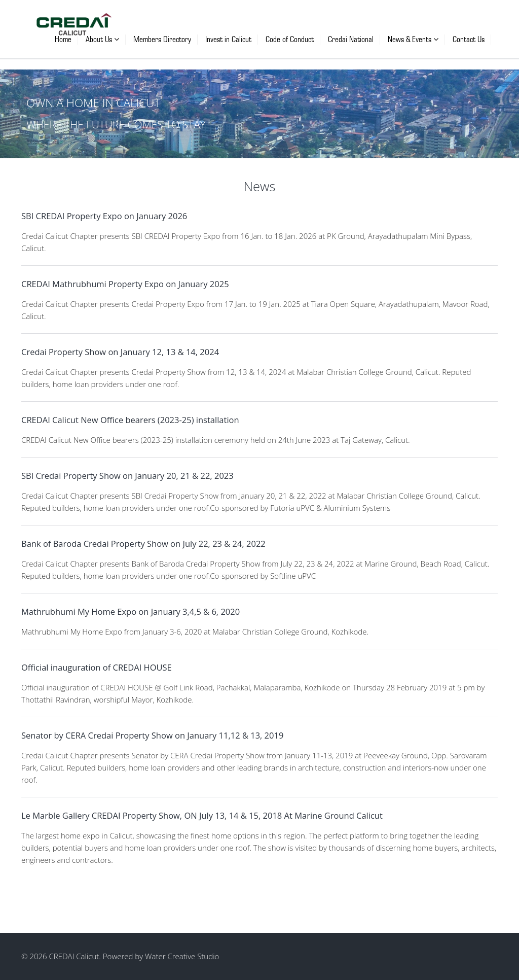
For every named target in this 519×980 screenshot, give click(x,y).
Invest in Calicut (228, 39)
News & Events (413, 39)
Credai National (351, 39)
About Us (102, 39)
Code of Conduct (290, 39)
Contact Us (469, 39)
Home (63, 39)
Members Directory (162, 39)
